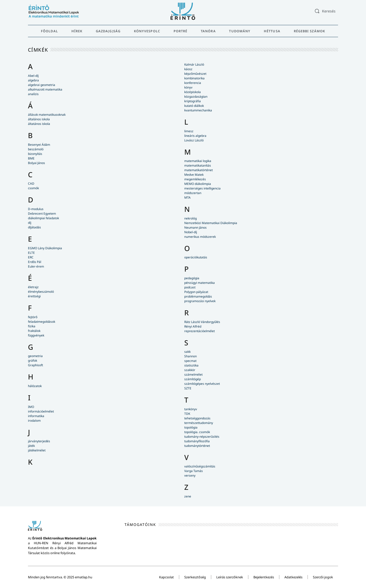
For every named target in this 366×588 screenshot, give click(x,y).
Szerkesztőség (195, 577)
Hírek (77, 31)
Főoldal (49, 31)
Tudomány (240, 31)
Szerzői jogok (323, 577)
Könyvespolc (147, 31)
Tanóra (208, 31)
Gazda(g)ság (108, 31)
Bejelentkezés (264, 577)
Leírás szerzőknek (230, 577)
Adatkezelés (293, 577)
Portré (181, 31)
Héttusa (272, 31)
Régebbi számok (309, 31)
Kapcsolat (166, 577)
